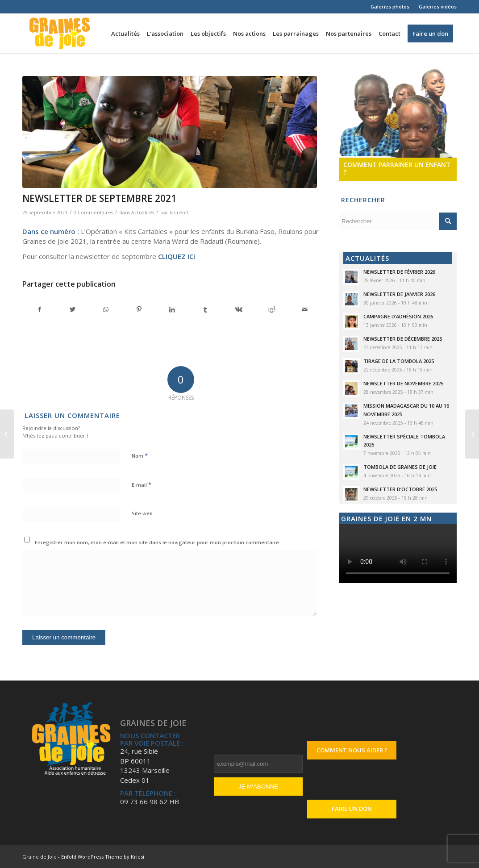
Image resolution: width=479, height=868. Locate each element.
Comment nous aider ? (352, 750)
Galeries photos (390, 6)
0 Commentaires (93, 213)
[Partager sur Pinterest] (139, 309)
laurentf (179, 213)
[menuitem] (390, 7)
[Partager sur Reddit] (272, 309)
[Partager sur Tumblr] (205, 309)
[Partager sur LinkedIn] (172, 309)
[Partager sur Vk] (239, 309)
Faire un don (352, 809)
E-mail (142, 484)
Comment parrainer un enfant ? (397, 169)
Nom (140, 455)
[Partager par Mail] (305, 309)
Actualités (143, 213)
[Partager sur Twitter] (73, 309)
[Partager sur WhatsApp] (106, 309)
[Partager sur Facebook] (39, 309)
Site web (142, 513)
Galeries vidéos (438, 6)
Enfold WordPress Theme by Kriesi (103, 857)
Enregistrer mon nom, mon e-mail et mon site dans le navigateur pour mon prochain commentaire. (158, 542)
